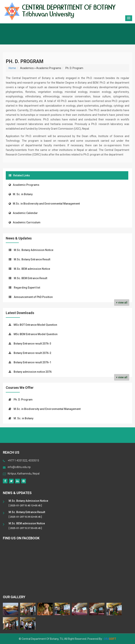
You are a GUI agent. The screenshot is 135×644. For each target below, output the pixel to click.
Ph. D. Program (23, 400)
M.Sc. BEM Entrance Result (30, 278)
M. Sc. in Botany (21, 194)
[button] (129, 18)
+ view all (122, 303)
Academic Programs (24, 185)
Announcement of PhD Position (33, 297)
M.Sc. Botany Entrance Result (32, 259)
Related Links (19, 175)
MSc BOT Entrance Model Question (35, 325)
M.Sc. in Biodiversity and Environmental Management (44, 204)
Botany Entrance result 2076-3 (32, 344)
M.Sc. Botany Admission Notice (34, 250)
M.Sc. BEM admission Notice (32, 269)
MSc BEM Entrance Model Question (36, 334)
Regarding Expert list (27, 288)
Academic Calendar (23, 213)
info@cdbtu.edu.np (19, 467)
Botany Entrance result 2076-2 (32, 353)
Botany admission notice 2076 (33, 372)
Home (12, 68)
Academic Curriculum (25, 222)
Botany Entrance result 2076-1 (32, 362)
